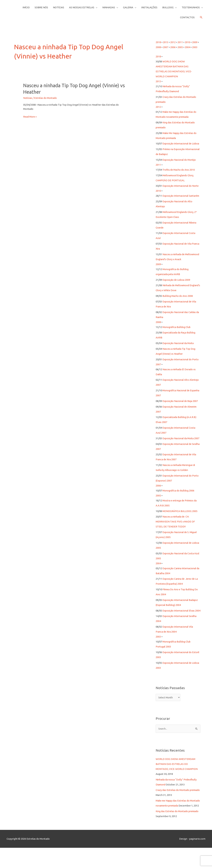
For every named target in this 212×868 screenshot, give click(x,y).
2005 (180, 47)
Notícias (59, 7)
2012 (173, 42)
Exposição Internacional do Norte (181, 191)
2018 (158, 42)
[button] (201, 17)
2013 (166, 42)
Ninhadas (109, 7)
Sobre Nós (41, 7)
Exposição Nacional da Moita (179, 353)
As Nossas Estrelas (82, 7)
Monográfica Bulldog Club (177, 337)
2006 (173, 47)
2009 (195, 42)
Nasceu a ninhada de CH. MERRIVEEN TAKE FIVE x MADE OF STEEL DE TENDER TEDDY (175, 531)
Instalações (149, 7)
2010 (187, 42)
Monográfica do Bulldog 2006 (179, 500)
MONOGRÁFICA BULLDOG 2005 (180, 521)
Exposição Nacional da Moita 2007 (181, 448)
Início (26, 7)
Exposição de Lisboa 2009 (177, 290)
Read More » (30, 117)
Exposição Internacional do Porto (181, 369)
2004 (187, 47)
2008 (158, 47)
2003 (195, 47)
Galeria (128, 7)
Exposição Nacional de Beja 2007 (181, 411)
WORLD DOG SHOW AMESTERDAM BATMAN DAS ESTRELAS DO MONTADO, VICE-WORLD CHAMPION (177, 779)
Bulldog (168, 7)
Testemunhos (191, 7)
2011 (180, 42)
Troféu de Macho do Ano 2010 (179, 175)
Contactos (187, 17)
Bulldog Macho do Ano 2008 (178, 306)
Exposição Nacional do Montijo (180, 165)
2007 (166, 47)
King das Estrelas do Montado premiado (178, 831)
